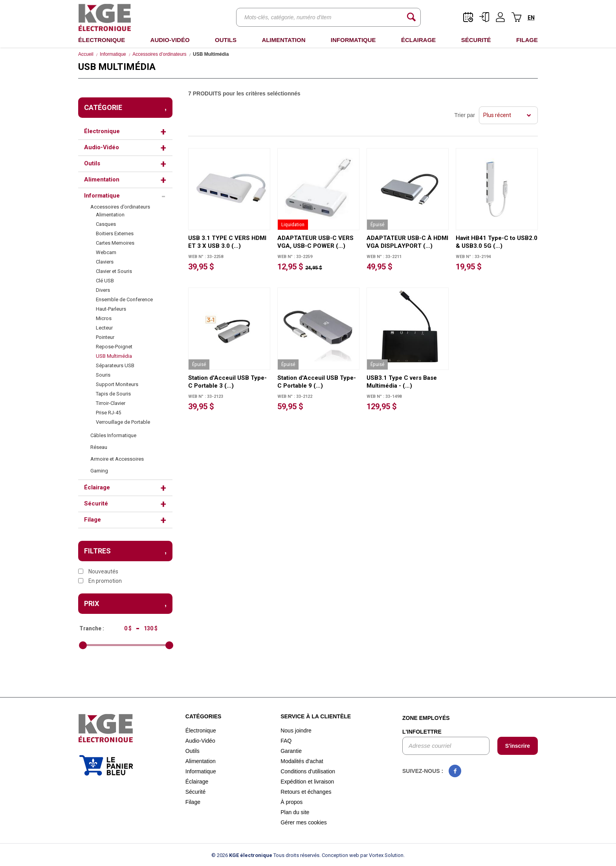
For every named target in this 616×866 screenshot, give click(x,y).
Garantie (291, 751)
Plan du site (295, 812)
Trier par (465, 115)
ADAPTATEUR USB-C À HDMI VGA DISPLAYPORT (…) (407, 242)
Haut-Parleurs (111, 309)
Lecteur (104, 328)
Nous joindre (296, 731)
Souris (103, 375)
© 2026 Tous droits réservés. (266, 855)
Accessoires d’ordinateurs (159, 54)
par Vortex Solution (382, 855)
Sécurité (476, 40)
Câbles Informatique (113, 435)
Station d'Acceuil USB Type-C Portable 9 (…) (317, 382)
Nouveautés (98, 571)
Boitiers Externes (115, 233)
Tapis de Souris (113, 394)
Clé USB (105, 281)
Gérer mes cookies (303, 822)
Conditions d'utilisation (308, 771)
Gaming (99, 471)
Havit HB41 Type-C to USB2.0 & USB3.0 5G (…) (497, 242)
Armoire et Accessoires (117, 459)
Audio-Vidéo (170, 40)
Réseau (99, 447)
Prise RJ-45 (108, 413)
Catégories (203, 716)
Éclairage (418, 40)
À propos (291, 802)
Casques (106, 224)
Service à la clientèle (316, 716)
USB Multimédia (114, 356)
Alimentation (283, 40)
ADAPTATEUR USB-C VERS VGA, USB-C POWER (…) (315, 242)
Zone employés (426, 718)
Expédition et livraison (307, 782)
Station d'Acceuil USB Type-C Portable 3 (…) (227, 382)
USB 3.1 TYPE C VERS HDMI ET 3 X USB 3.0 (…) (227, 242)
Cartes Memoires (115, 243)
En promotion (100, 581)
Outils (226, 40)
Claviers (105, 262)
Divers (103, 290)
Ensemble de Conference (124, 299)
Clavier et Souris (114, 271)
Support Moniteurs (117, 384)
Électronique (102, 40)
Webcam (106, 252)
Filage (527, 40)
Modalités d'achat (302, 761)
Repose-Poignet (114, 347)
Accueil (86, 54)
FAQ (286, 741)
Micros (104, 318)
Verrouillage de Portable (123, 422)
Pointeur (105, 337)
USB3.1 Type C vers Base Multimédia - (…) (402, 382)
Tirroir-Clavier (111, 403)
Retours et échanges (306, 792)
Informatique (353, 40)
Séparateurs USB (115, 365)
